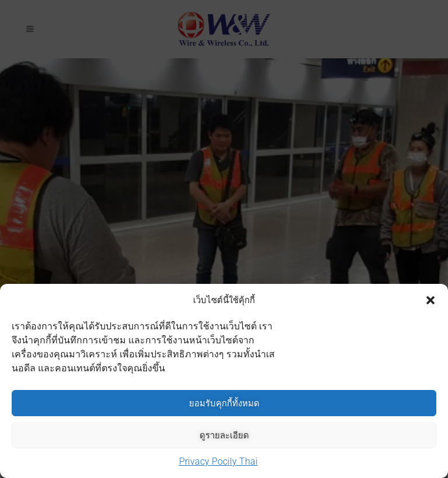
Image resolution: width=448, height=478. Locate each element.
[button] (430, 300)
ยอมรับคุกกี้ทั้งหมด (224, 403)
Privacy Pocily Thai (218, 461)
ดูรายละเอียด (224, 435)
